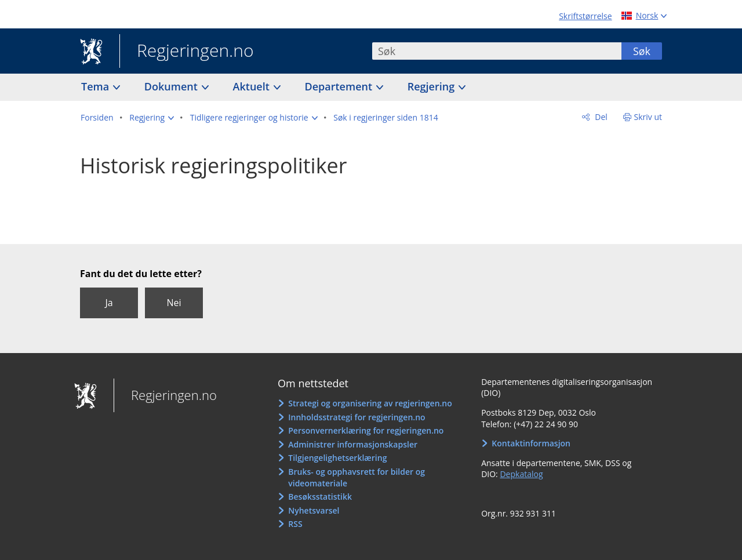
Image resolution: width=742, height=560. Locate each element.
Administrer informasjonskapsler (353, 444)
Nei (174, 303)
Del (600, 117)
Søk (642, 51)
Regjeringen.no (187, 52)
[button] (152, 118)
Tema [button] (97, 86)
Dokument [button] (172, 86)
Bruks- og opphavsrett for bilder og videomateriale (357, 477)
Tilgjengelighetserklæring (337, 458)
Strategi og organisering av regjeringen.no (370, 403)
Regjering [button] (432, 86)
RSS (295, 524)
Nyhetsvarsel (314, 510)
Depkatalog (521, 474)
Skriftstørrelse (585, 16)
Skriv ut (648, 117)
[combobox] (497, 51)
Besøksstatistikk (320, 497)
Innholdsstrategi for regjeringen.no (357, 417)
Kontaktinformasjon (531, 443)
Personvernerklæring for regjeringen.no (366, 430)
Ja (109, 303)
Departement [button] (340, 86)
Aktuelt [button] (253, 86)
